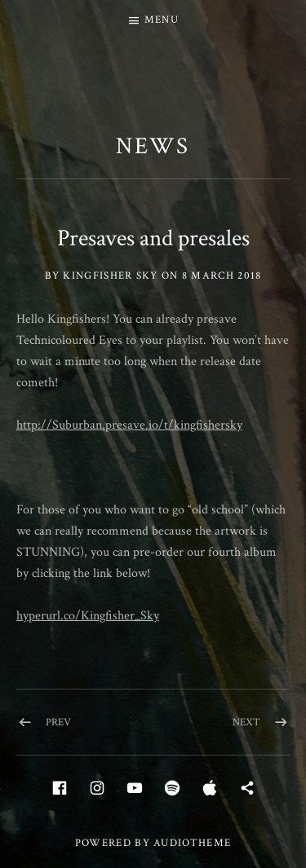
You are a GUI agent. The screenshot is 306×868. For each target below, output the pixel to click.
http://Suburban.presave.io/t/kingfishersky (129, 425)
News (153, 146)
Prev (58, 723)
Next (246, 723)
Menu (162, 20)
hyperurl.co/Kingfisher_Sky (88, 616)
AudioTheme (192, 843)
